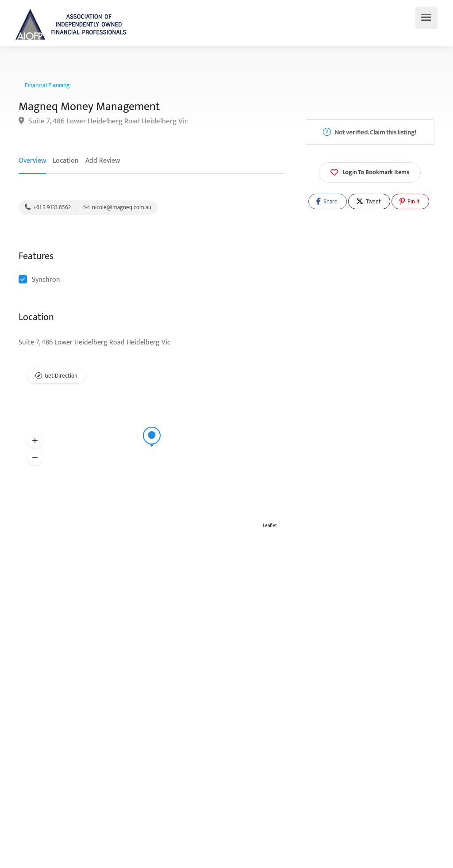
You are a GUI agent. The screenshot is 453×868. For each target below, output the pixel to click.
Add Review (103, 161)
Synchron (46, 280)
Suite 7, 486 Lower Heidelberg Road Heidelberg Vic (103, 121)
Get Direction (61, 376)
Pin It (410, 202)
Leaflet (270, 526)
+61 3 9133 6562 (48, 207)
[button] (35, 441)
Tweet (369, 202)
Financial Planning (47, 85)
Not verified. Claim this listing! (370, 132)
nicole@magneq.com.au (117, 207)
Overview (32, 161)
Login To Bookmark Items (370, 172)
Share (327, 202)
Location (66, 161)
